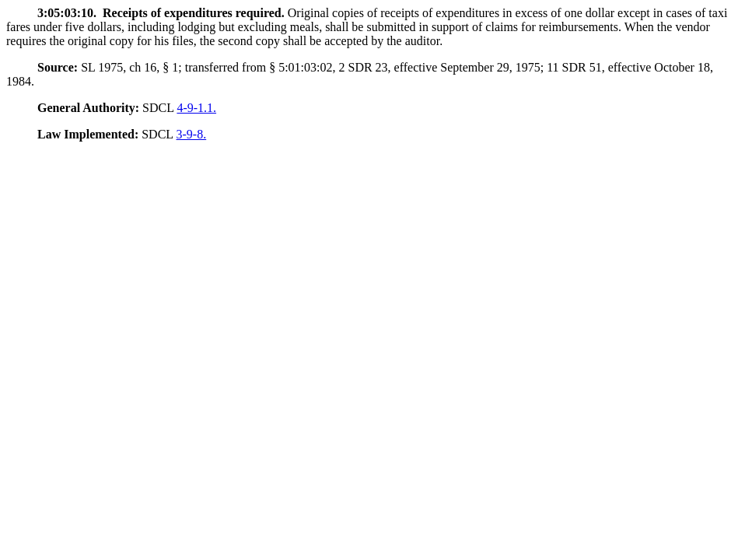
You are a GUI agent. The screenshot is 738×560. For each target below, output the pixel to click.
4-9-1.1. (196, 108)
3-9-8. (192, 134)
